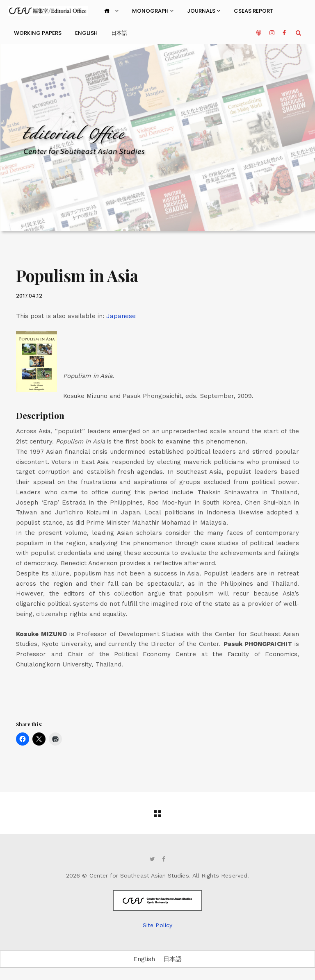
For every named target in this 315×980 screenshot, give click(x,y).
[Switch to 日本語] (172, 959)
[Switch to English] (144, 959)
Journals (204, 11)
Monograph (153, 11)
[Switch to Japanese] (121, 316)
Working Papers (38, 33)
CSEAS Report (253, 11)
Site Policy (157, 925)
